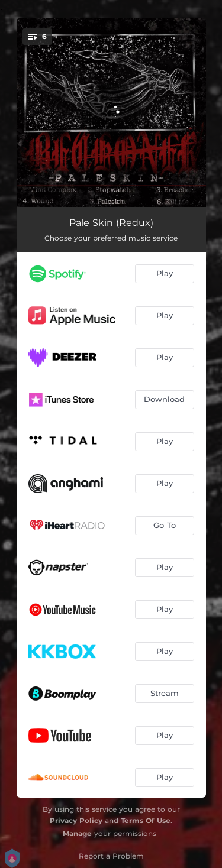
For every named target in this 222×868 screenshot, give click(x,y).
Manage (77, 833)
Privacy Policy (76, 820)
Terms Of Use (146, 820)
